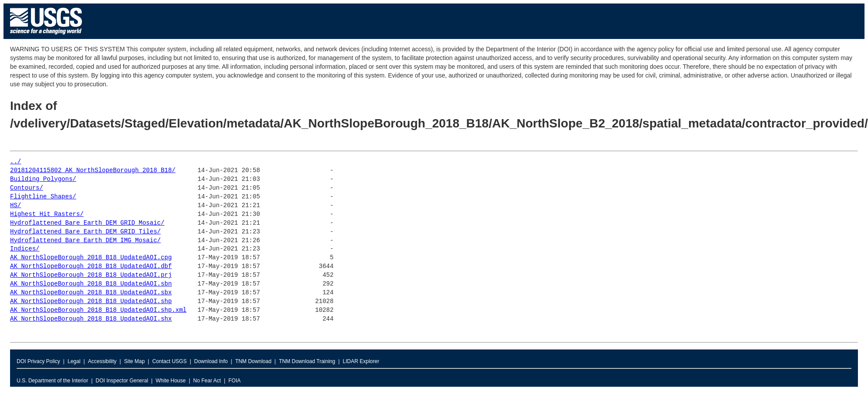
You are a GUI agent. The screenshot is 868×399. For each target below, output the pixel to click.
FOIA (234, 381)
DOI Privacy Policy (38, 361)
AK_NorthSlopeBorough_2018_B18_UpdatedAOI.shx (91, 319)
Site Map (134, 361)
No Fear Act (207, 381)
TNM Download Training (307, 361)
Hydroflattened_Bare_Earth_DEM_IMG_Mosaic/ (85, 241)
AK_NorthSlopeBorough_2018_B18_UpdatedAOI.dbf (91, 267)
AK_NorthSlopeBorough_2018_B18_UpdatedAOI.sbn (91, 284)
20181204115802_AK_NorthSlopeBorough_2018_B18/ (93, 171)
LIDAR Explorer (361, 361)
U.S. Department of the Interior (52, 381)
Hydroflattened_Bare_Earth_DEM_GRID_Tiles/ (85, 232)
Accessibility (102, 361)
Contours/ (27, 188)
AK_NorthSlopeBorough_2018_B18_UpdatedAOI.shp (91, 302)
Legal (74, 361)
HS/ (16, 206)
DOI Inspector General (122, 381)
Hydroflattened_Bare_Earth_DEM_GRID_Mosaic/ (87, 223)
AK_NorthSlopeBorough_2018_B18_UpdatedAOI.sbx (91, 293)
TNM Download (254, 361)
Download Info (211, 361)
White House (171, 381)
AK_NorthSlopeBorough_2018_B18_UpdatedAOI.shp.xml (98, 310)
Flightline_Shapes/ (43, 197)
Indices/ (25, 249)
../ (16, 162)
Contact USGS (170, 361)
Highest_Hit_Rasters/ (47, 214)
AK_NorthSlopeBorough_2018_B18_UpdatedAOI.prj (91, 275)
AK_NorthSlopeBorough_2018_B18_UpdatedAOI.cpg (91, 258)
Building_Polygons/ (43, 179)
